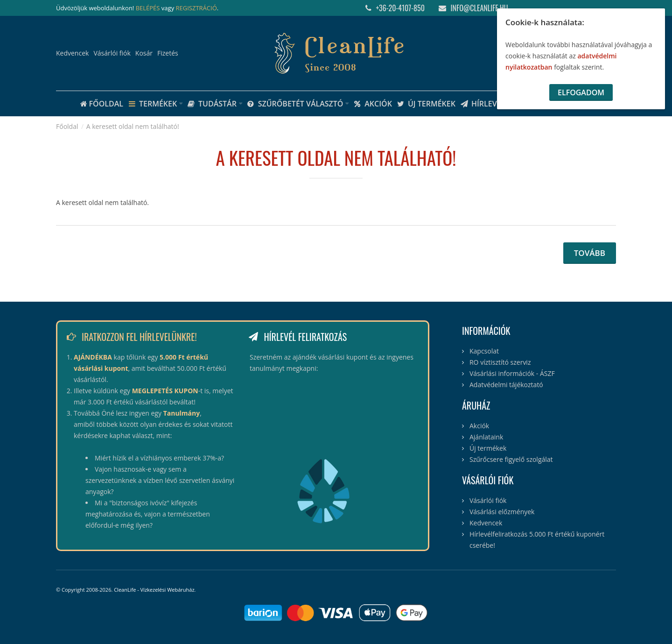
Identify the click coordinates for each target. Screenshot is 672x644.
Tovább (590, 253)
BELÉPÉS (148, 8)
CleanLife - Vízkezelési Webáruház (154, 590)
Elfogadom (581, 92)
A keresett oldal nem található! (133, 126)
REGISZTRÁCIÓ (196, 8)
